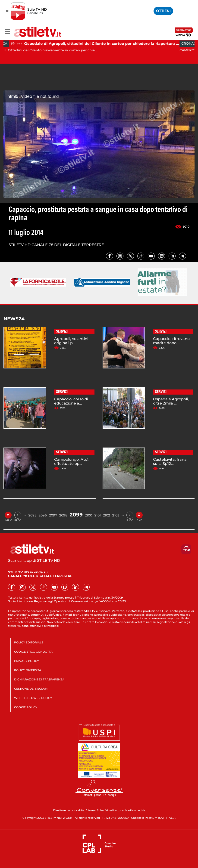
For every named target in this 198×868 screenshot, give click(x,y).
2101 (98, 515)
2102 (107, 515)
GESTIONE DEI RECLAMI (31, 689)
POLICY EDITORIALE (29, 642)
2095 (32, 515)
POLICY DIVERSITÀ (28, 670)
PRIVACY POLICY (27, 661)
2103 (116, 515)
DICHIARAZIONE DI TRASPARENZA (39, 679)
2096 (43, 515)
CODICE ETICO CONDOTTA (33, 652)
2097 (53, 515)
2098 (63, 515)
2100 (89, 515)
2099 (76, 515)
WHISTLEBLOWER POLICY (33, 698)
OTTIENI (163, 11)
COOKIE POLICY (26, 707)
